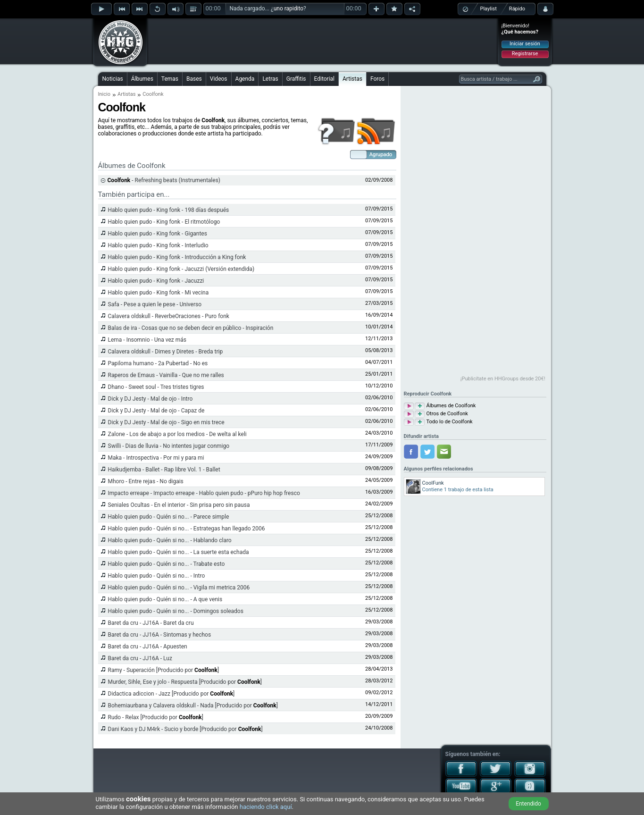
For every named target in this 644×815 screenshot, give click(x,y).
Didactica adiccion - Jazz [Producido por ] (171, 694)
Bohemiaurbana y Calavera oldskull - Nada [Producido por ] (193, 706)
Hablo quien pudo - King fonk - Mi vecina (159, 293)
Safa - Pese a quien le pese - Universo (155, 304)
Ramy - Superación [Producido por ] (164, 670)
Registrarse (525, 54)
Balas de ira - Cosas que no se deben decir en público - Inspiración (191, 328)
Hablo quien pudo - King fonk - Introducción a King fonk (177, 257)
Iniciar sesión (525, 44)
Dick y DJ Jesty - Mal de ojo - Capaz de (156, 411)
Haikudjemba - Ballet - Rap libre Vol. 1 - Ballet (164, 470)
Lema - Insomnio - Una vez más (147, 340)
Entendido (528, 804)
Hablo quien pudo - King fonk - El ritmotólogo (164, 222)
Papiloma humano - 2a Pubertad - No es (158, 363)
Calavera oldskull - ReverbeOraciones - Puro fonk (169, 316)
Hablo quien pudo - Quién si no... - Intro (157, 576)
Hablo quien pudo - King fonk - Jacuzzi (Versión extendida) (181, 269)
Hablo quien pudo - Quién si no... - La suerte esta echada (179, 552)
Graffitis (296, 79)
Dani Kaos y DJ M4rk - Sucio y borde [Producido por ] (185, 729)
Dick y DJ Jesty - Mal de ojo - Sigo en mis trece (166, 422)
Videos (219, 79)
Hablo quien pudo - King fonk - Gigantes (158, 234)
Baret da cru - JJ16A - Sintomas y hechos (160, 635)
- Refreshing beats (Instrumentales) (164, 180)
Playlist (489, 9)
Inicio (104, 94)
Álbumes (142, 79)
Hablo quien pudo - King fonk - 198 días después (169, 210)
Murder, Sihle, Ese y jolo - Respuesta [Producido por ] (185, 682)
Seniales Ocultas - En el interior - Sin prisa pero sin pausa (179, 505)
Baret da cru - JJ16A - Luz (140, 658)
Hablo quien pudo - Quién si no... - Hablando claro (170, 540)
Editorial (324, 79)
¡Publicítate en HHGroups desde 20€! (503, 379)
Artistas (352, 79)
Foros (377, 79)
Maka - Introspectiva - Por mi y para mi (156, 458)
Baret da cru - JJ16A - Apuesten (148, 647)
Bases (194, 79)
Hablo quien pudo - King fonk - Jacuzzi (156, 281)
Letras (270, 79)
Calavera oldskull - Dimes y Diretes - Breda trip (166, 352)
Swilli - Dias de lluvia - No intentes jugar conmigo (169, 446)
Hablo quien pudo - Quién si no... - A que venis (165, 599)
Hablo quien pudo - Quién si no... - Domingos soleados (176, 611)
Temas (170, 79)
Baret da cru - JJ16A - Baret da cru (151, 623)
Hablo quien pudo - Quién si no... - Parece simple (169, 517)
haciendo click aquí (266, 807)
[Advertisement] (323, 41)
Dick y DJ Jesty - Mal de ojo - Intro (151, 399)
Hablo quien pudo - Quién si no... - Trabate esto (167, 564)
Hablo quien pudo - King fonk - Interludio (158, 245)
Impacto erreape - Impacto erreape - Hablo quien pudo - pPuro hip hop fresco (204, 493)
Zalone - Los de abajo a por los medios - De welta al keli (177, 434)
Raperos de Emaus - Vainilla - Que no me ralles (166, 375)
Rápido (517, 9)
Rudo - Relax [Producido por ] (156, 717)
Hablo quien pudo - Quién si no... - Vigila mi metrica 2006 (179, 588)
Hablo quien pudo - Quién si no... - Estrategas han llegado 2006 (187, 529)
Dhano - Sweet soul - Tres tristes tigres (156, 387)
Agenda (245, 79)
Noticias (113, 79)
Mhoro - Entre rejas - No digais (146, 481)
